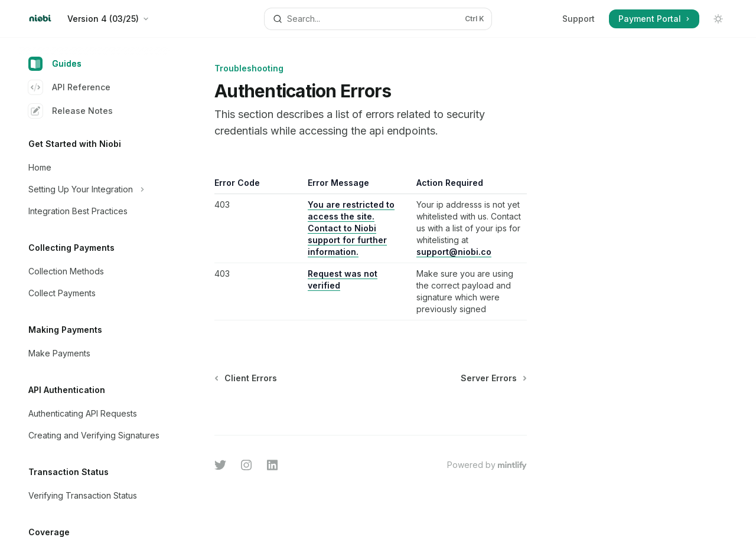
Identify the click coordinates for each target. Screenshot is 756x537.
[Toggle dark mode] (718, 19)
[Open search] (378, 19)
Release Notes (71, 111)
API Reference (69, 87)
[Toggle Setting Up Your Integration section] (94, 189)
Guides (55, 64)
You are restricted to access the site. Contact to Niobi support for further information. (351, 228)
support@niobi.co (454, 252)
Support (579, 19)
